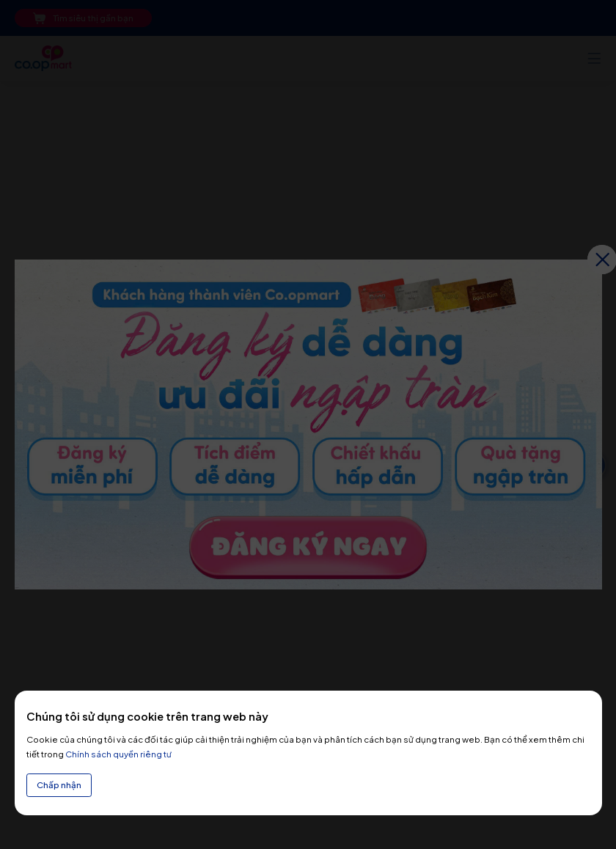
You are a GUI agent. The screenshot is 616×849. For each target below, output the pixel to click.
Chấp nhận (59, 785)
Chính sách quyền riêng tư (118, 754)
